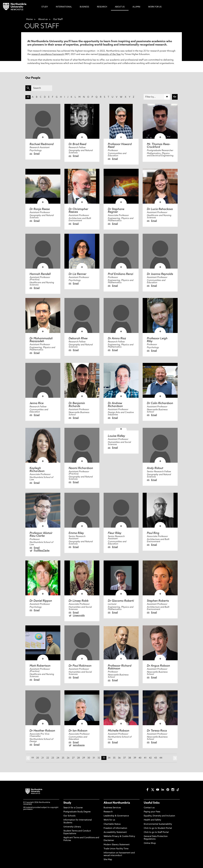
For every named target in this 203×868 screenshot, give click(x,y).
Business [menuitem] (84, 7)
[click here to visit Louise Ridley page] (121, 429)
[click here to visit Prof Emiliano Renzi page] (121, 251)
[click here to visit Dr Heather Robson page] (43, 708)
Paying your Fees (152, 812)
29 (84, 758)
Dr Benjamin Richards (77, 405)
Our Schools (69, 816)
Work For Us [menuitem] (155, 7)
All (28, 97)
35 (114, 758)
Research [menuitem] (102, 7)
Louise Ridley (116, 436)
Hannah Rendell (40, 274)
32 (99, 758)
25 (63, 758)
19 (32, 758)
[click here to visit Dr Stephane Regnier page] (121, 186)
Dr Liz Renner (78, 274)
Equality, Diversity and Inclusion (159, 816)
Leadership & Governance (116, 816)
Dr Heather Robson (42, 731)
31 (94, 758)
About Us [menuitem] (120, 7)
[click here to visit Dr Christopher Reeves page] (82, 186)
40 (140, 758)
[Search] (42, 88)
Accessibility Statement (115, 832)
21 (43, 758)
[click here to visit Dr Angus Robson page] (160, 643)
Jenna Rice (37, 403)
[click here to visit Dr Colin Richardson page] (160, 380)
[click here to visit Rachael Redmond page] (43, 121)
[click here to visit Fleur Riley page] (121, 510)
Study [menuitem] (45, 7)
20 (38, 758)
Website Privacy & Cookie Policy (119, 836)
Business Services (112, 808)
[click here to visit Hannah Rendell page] (43, 251)
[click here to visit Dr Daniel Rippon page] (43, 578)
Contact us (149, 808)
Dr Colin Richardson (160, 403)
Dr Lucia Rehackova (160, 209)
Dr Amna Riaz (117, 339)
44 (161, 758)
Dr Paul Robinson (80, 666)
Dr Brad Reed (77, 144)
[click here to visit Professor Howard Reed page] (121, 121)
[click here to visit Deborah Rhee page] (82, 315)
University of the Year (110, 54)
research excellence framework (48, 54)
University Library (72, 827)
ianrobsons (79, 745)
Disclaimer (109, 841)
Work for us (109, 820)
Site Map (108, 860)
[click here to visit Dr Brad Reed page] (82, 121)
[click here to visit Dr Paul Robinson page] (82, 643)
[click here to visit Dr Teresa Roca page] (160, 708)
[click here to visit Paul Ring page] (160, 510)
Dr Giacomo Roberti (121, 601)
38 (130, 758)
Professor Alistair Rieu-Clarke (41, 535)
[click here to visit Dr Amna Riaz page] (121, 315)
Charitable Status (112, 824)
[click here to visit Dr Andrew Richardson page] (121, 380)
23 (53, 758)
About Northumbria (117, 803)
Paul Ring (153, 533)
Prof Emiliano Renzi (121, 274)
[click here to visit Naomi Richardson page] (82, 445)
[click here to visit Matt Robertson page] (43, 643)
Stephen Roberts (158, 601)
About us (43, 19)
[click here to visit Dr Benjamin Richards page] (82, 380)
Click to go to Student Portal (158, 828)
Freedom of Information (115, 828)
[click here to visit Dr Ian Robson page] (82, 708)
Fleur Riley (115, 533)
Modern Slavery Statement (117, 845)
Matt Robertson (40, 666)
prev (28, 758)
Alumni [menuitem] (136, 7)
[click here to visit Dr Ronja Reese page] (43, 186)
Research (108, 812)
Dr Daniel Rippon (41, 601)
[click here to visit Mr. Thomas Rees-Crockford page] (160, 121)
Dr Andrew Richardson (115, 405)
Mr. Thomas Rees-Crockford (159, 146)
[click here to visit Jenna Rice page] (43, 380)
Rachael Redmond (42, 144)
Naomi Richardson (81, 468)
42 (150, 758)
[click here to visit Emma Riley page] (82, 510)
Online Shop (150, 843)
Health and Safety (152, 820)
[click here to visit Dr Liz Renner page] (82, 251)
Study (67, 803)
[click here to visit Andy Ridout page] (160, 445)
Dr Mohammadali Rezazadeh (41, 340)
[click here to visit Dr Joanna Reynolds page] (160, 251)
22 (48, 758)
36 (119, 758)
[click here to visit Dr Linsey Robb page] (82, 578)
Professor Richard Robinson (120, 667)
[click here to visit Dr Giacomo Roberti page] (121, 578)
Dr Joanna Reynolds (160, 274)
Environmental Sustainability (158, 824)
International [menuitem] (64, 7)
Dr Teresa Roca (157, 731)
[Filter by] (157, 97)
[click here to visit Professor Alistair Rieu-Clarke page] (43, 510)
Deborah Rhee (78, 339)
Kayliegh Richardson (37, 470)
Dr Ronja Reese (40, 209)
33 (104, 758)
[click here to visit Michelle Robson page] (121, 708)
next (175, 758)
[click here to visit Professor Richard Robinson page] (121, 643)
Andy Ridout (155, 468)
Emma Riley (76, 533)
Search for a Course (73, 808)
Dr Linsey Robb (79, 601)
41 (145, 758)
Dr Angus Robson (158, 666)
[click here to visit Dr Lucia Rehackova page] (160, 186)
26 (68, 758)
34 (109, 758)
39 (135, 758)
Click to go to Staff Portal (156, 832)
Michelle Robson (119, 731)
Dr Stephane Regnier (116, 211)
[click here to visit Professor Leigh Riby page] (160, 315)
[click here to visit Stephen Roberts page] (160, 578)
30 (89, 758)
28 (78, 758)
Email (37, 154)
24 (58, 758)
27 (73, 758)
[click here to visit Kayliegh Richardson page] (43, 445)
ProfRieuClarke (42, 551)
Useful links (152, 803)
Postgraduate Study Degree (77, 812)
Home (29, 19)
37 (124, 758)
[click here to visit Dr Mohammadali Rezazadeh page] (43, 315)
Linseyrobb (79, 616)
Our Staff (58, 19)
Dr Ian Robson (78, 731)
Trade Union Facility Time (116, 849)
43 (156, 758)
